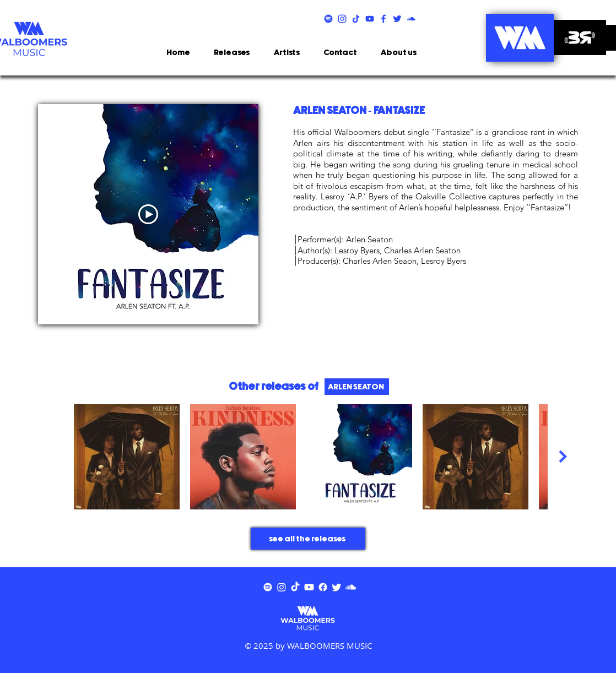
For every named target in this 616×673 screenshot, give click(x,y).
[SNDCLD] (411, 19)
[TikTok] (295, 587)
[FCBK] (383, 19)
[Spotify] (268, 587)
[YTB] (370, 19)
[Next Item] (563, 456)
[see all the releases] (308, 539)
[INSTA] (342, 19)
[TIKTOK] (356, 19)
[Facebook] (323, 587)
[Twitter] (337, 587)
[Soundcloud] (350, 587)
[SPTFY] (328, 19)
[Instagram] (282, 587)
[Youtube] (309, 587)
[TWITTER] (397, 19)
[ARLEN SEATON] (357, 387)
